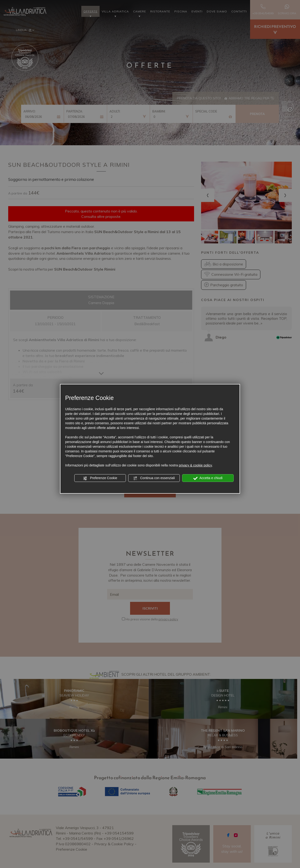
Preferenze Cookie (100, 478)
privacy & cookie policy (195, 465)
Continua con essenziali (154, 478)
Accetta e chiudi (208, 478)
